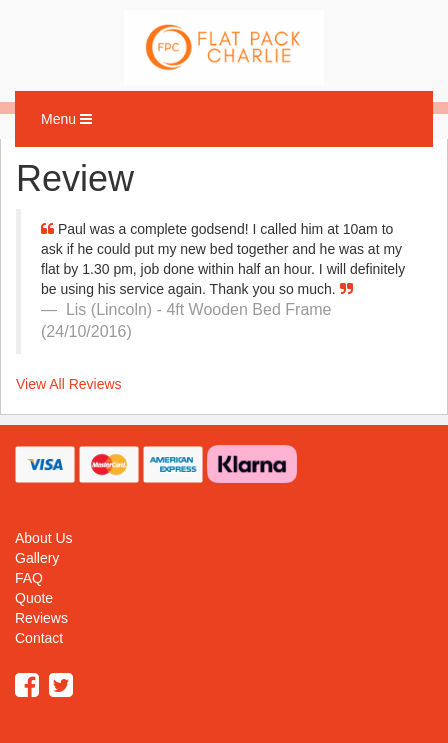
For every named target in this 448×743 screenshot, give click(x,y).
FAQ (29, 578)
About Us (44, 538)
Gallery (37, 558)
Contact (39, 638)
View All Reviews (69, 384)
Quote (34, 598)
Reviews (41, 618)
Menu (71, 123)
